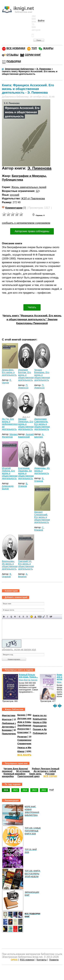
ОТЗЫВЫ (12, 55)
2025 (15, 790)
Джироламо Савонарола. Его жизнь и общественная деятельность (42, 424)
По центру (23, 617)
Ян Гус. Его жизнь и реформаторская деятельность (10, 424)
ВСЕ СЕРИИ (50, 776)
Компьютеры (40, 719)
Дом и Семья (25, 722)
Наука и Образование (45, 722)
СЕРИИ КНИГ (33, 55)
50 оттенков (23, 771)
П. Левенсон (23, 386)
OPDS (14, 960)
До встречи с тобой (45, 771)
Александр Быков (8, 487)
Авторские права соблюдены (32, 231)
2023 (34, 790)
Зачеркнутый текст (15, 617)
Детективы (8, 727)
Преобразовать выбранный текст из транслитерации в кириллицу (47, 617)
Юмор (21, 751)
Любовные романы (13, 723)
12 (37, 191)
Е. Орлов (7, 381)
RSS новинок (27, 960)
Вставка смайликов (32, 617)
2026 (6, 790)
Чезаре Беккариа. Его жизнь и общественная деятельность (42, 375)
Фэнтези (7, 719)
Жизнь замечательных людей (29, 187)
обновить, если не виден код (19, 650)
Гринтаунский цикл (29, 776)
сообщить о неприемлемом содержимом (26, 223)
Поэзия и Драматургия (46, 729)
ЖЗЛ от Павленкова (33, 199)
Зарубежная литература (31, 725)
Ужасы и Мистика (27, 747)
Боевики (7, 730)
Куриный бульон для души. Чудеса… (28, 676)
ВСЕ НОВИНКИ (16, 48)
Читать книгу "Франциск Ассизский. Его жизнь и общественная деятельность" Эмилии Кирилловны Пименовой (32, 319)
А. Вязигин (23, 575)
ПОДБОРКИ (14, 61)
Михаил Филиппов (10, 436)
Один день (35, 774)
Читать (32, 307)
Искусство (23, 729)
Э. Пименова (39, 168)
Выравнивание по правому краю (27, 617)
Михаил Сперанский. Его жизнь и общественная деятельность (42, 517)
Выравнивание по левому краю (20, 617)
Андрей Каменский (26, 436)
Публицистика (12, 180)
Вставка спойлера (51, 617)
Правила (54, 960)
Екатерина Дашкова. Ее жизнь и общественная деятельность (26, 473)
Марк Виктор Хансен (28, 680)
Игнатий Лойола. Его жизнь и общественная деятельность (10, 473)
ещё (52, 790)
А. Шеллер (39, 436)
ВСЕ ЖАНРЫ (25, 755)
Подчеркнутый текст (11, 617)
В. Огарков (23, 485)
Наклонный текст (8, 617)
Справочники (25, 744)
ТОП (34, 48)
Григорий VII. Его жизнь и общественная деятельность (26, 565)
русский (15, 195)
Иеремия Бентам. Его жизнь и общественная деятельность (26, 375)
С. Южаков (39, 529)
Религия (22, 737)
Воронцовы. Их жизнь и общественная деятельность (10, 565)
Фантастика (9, 715)
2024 (25, 790)
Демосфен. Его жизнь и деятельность (9, 372)
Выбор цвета (35, 617)
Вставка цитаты (43, 617)
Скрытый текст (40, 617)
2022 (44, 790)
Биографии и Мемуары (29, 176)
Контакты (42, 960)
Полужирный (4, 617)
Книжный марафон (15, 774)
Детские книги (26, 718)
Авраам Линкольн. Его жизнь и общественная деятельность (26, 424)
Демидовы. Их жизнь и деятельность (42, 471)
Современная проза (29, 740)
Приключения (10, 734)
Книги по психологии (45, 715)
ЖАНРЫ (48, 48)
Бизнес (22, 715)
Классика (23, 732)
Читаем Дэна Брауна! (16, 769)
